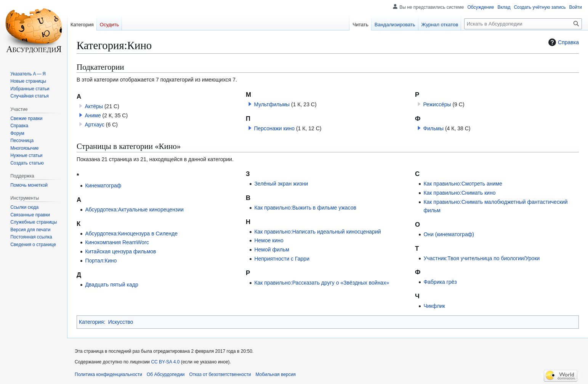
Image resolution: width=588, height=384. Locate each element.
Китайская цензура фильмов (120, 251)
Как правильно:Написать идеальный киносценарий (317, 232)
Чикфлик (434, 306)
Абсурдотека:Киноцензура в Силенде (131, 234)
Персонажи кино (274, 128)
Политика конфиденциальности (108, 374)
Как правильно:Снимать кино (459, 193)
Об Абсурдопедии (166, 374)
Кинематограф (103, 186)
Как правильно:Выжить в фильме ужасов (305, 208)
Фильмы (433, 128)
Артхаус (95, 125)
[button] (81, 115)
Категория (91, 322)
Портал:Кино (101, 261)
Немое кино (269, 240)
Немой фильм (272, 250)
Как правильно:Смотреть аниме (463, 184)
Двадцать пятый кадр (111, 285)
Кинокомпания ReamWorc (117, 242)
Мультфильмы (272, 104)
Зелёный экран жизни (281, 184)
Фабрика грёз (440, 282)
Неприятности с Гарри (282, 259)
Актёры (94, 106)
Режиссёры (437, 104)
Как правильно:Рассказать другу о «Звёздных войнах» (322, 283)
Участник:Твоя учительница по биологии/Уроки (481, 258)
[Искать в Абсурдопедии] (523, 24)
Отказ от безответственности (220, 374)
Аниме (93, 115)
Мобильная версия (276, 374)
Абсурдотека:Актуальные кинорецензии (134, 210)
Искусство (121, 322)
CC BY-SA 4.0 (165, 362)
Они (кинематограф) (449, 234)
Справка (563, 42)
